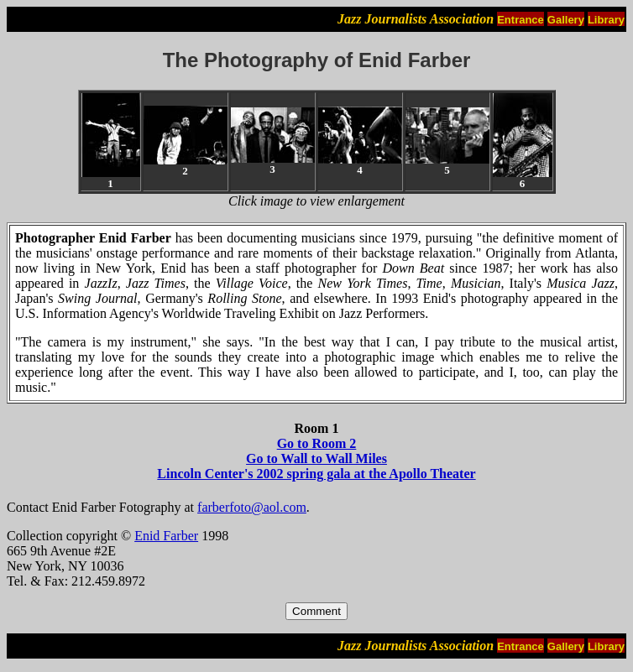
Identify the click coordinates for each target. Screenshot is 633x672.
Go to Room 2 (317, 443)
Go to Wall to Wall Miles (316, 458)
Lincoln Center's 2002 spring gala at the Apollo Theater (316, 474)
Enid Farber (166, 536)
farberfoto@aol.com (252, 507)
